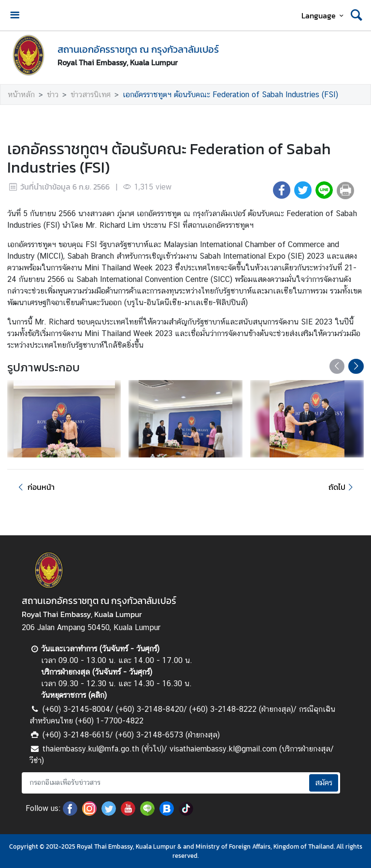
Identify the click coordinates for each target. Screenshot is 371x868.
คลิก (98, 695)
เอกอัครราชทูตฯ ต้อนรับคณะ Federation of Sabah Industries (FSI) (230, 95)
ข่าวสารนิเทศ (91, 95)
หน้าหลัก (21, 95)
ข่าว (53, 95)
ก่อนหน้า (35, 487)
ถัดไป (342, 487)
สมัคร (324, 783)
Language (324, 15)
